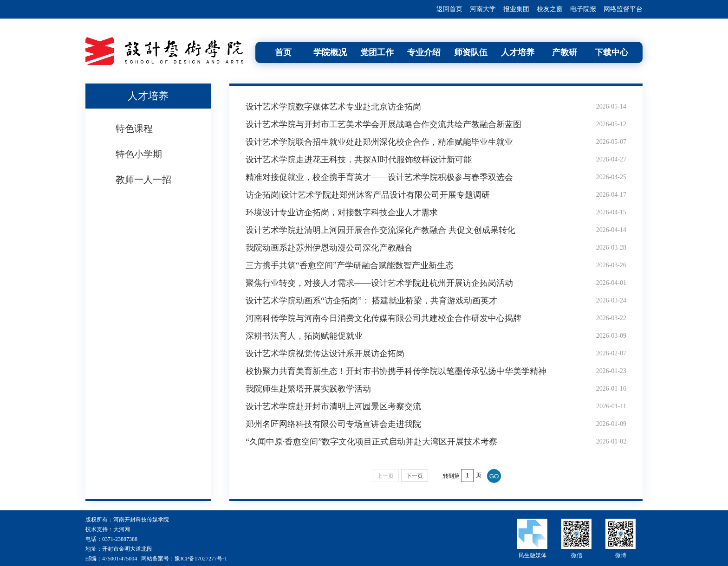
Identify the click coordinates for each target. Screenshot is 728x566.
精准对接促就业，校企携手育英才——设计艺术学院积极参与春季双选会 (379, 177)
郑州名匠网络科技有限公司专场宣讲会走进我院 (333, 424)
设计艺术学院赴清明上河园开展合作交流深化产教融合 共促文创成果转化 (380, 230)
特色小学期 (139, 154)
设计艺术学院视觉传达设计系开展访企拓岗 (325, 354)
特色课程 (134, 129)
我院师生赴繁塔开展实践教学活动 (308, 389)
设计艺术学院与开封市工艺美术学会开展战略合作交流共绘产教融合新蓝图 (383, 124)
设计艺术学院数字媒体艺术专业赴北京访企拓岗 (333, 107)
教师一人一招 (143, 180)
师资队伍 (471, 52)
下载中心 (611, 52)
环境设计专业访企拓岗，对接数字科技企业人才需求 (342, 212)
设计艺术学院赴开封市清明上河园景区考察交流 (333, 406)
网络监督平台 (623, 9)
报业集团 (516, 9)
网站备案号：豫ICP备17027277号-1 (184, 559)
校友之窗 (550, 9)
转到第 (451, 476)
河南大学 (483, 9)
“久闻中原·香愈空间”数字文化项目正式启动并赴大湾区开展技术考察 (371, 442)
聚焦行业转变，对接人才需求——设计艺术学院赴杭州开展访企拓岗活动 (379, 283)
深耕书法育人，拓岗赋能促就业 (304, 336)
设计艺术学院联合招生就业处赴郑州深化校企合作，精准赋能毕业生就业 (379, 142)
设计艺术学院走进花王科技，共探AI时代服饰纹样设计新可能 (359, 160)
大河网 (122, 529)
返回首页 (449, 9)
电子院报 (583, 9)
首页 (283, 52)
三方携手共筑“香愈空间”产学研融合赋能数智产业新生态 (350, 265)
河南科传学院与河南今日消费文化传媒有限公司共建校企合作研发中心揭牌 (383, 318)
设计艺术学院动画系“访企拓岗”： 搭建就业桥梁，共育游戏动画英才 (371, 301)
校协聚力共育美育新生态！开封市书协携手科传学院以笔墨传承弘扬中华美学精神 (396, 371)
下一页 (415, 476)
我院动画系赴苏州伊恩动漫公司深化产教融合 (329, 248)
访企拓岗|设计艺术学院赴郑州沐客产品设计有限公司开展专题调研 (368, 195)
